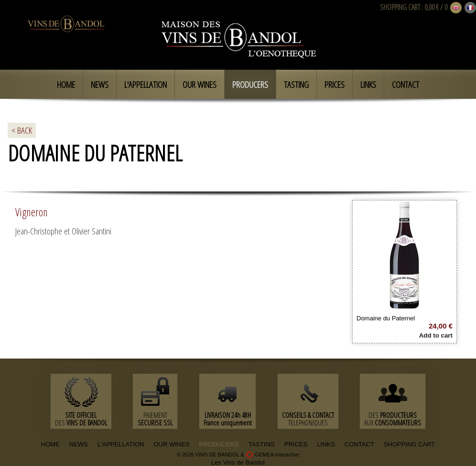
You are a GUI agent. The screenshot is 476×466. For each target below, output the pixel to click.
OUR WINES (171, 444)
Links (368, 85)
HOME (50, 444)
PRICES (296, 444)
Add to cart (436, 335)
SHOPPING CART (400, 7)
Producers (250, 85)
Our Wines (200, 85)
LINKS (326, 444)
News (100, 85)
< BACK (22, 130)
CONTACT (359, 444)
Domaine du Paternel (386, 318)
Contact (406, 85)
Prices (335, 85)
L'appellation (146, 85)
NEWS (79, 444)
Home (66, 85)
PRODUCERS (219, 444)
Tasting (296, 85)
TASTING (262, 444)
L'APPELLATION (121, 444)
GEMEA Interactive (277, 455)
